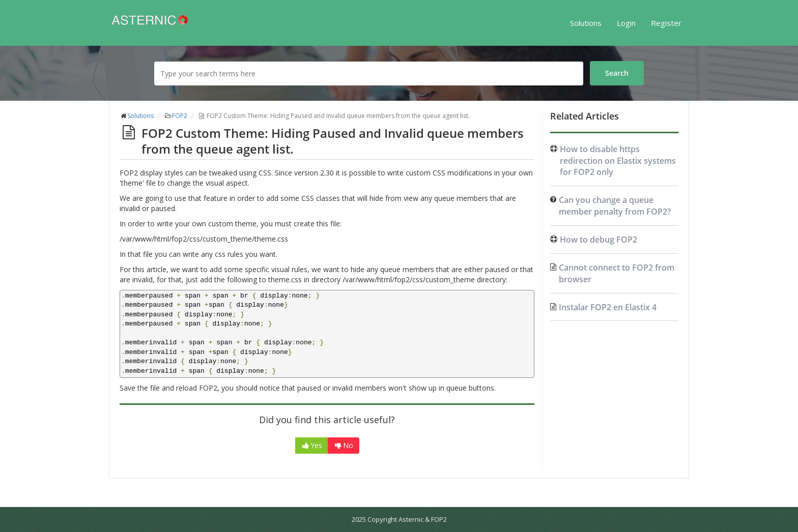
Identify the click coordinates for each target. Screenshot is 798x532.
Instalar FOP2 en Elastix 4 (608, 307)
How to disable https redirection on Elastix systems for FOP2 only (618, 161)
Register (666, 23)
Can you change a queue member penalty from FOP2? (615, 206)
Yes (312, 445)
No (344, 445)
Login (626, 23)
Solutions (586, 23)
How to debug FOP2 (598, 240)
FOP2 (180, 116)
